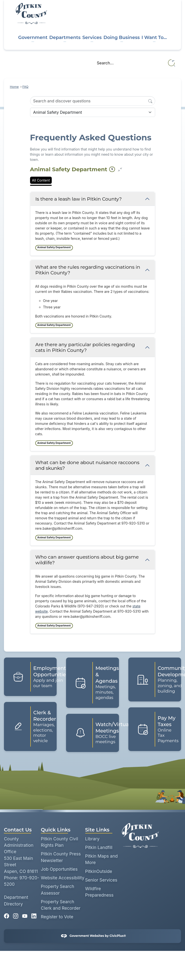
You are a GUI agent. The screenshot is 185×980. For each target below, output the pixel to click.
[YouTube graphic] (25, 914)
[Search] (150, 101)
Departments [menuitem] (65, 37)
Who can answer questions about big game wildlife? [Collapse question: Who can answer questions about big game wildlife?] (87, 560)
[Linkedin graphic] (34, 914)
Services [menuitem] (92, 37)
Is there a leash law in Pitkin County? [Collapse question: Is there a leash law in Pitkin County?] (79, 199)
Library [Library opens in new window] (92, 839)
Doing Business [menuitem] (122, 37)
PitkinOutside (99, 871)
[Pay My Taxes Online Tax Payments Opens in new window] (155, 729)
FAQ (25, 87)
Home (14, 87)
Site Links (97, 830)
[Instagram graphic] (16, 914)
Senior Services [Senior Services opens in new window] (101, 880)
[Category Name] (93, 112)
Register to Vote (57, 917)
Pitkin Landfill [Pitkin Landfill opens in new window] (99, 847)
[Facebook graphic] (7, 914)
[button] (172, 63)
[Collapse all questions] (120, 170)
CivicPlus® (118, 936)
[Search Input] (93, 101)
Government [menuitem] (33, 37)
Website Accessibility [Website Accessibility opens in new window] (63, 878)
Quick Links (56, 830)
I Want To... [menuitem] (154, 37)
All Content (41, 180)
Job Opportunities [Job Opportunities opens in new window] (59, 869)
